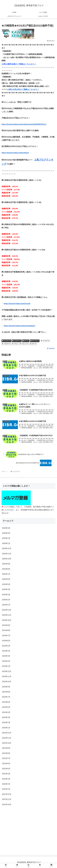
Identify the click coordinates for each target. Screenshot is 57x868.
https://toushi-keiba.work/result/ (17, 304)
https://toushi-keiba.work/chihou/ (15, 153)
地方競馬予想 (6, 341)
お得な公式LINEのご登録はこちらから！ (23, 89)
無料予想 (26, 341)
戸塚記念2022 (24, 344)
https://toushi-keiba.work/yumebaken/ (19, 326)
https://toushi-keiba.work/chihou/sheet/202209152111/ (24, 124)
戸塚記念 (15, 344)
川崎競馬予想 (17, 341)
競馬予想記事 (35, 341)
